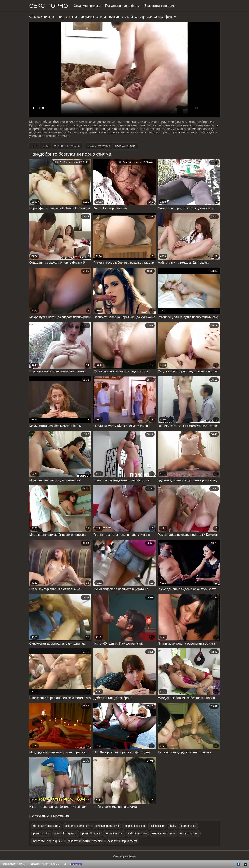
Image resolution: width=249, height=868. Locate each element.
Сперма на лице (125, 146)
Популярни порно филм (122, 6)
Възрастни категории (160, 6)
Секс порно (49, 6)
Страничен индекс (87, 6)
